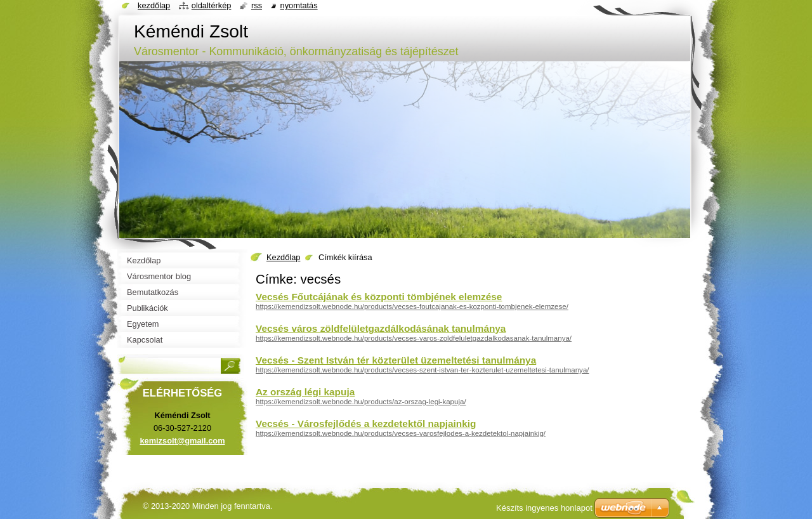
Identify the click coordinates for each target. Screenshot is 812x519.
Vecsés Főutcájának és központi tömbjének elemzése (379, 297)
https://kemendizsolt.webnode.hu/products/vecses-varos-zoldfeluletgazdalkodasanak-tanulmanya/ (414, 338)
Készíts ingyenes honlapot (544, 508)
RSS (257, 5)
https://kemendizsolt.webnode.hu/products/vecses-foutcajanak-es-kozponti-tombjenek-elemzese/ (412, 306)
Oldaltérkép (212, 5)
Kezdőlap (283, 257)
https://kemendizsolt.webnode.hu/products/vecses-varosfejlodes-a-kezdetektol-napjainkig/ (401, 433)
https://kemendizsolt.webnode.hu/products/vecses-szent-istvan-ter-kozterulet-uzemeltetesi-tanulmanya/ (422, 370)
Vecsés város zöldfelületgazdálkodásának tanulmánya (381, 328)
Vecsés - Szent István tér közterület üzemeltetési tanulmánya (396, 360)
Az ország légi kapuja (305, 392)
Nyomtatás (299, 5)
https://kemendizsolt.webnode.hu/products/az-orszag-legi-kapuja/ (361, 402)
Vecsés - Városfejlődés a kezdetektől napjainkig (366, 424)
